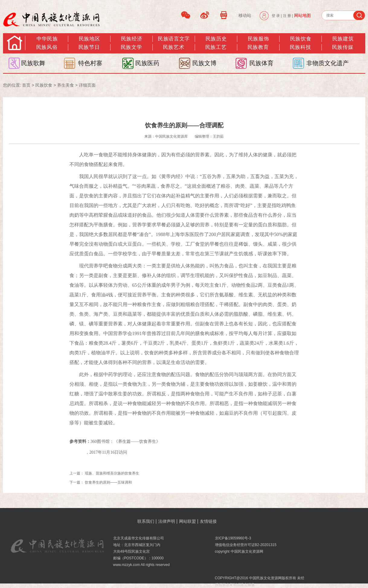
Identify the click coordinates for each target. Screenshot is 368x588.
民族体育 (261, 63)
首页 (26, 85)
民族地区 (89, 39)
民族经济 (132, 39)
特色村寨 (90, 63)
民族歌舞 (33, 63)
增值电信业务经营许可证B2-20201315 (246, 545)
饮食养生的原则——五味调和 (108, 482)
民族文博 (204, 63)
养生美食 (66, 85)
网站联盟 (187, 521)
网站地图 (302, 15)
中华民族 (47, 39)
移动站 (245, 15)
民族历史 (216, 39)
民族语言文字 (174, 39)
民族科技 (300, 47)
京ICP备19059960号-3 (233, 538)
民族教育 (258, 47)
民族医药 (147, 63)
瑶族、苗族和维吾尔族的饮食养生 (112, 473)
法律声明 (167, 521)
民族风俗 (47, 47)
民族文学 (131, 47)
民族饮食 (301, 39)
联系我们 (146, 521)
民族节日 (89, 47)
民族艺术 (174, 47)
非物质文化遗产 (328, 63)
